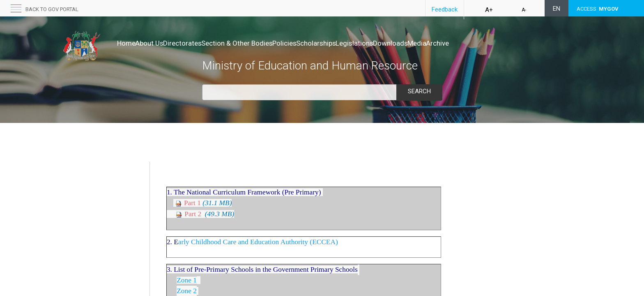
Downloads (451, 43)
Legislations (406, 43)
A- (524, 10)
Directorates (200, 43)
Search (419, 91)
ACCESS (598, 9)
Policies (319, 43)
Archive (515, 43)
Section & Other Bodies (263, 43)
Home (126, 43)
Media (486, 43)
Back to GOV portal (52, 9)
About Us (158, 43)
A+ (489, 10)
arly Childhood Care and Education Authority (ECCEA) (258, 271)
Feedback (445, 9)
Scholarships (359, 43)
